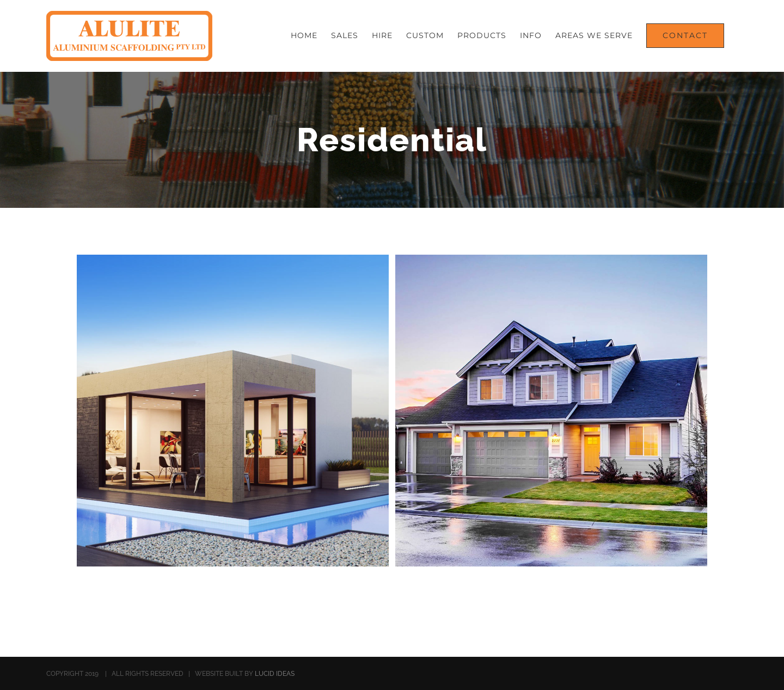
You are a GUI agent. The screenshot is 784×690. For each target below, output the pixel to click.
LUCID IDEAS (275, 674)
